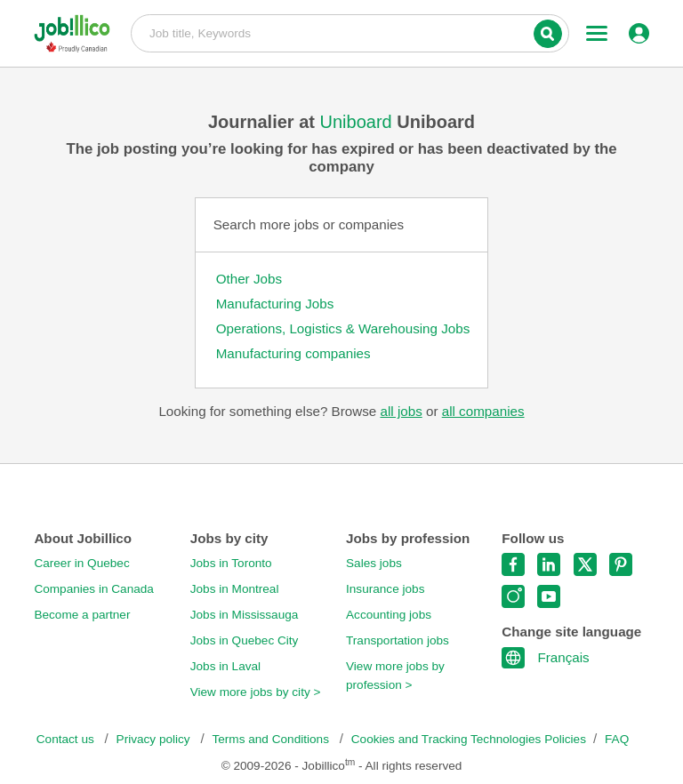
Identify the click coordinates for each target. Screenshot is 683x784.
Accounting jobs (389, 615)
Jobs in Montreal (235, 589)
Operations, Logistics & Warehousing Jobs (343, 328)
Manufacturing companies (293, 353)
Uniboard (359, 122)
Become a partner (82, 615)
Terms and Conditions (272, 739)
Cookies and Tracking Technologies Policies (469, 739)
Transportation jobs (398, 640)
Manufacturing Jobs (275, 304)
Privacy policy (155, 739)
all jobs (401, 411)
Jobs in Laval (225, 666)
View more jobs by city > (256, 692)
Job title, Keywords (350, 32)
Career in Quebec (81, 563)
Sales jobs (374, 563)
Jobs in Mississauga (245, 615)
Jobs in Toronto (231, 563)
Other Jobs (249, 279)
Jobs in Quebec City (245, 640)
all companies (483, 411)
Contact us (67, 739)
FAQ (617, 739)
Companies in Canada (94, 589)
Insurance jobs (385, 589)
